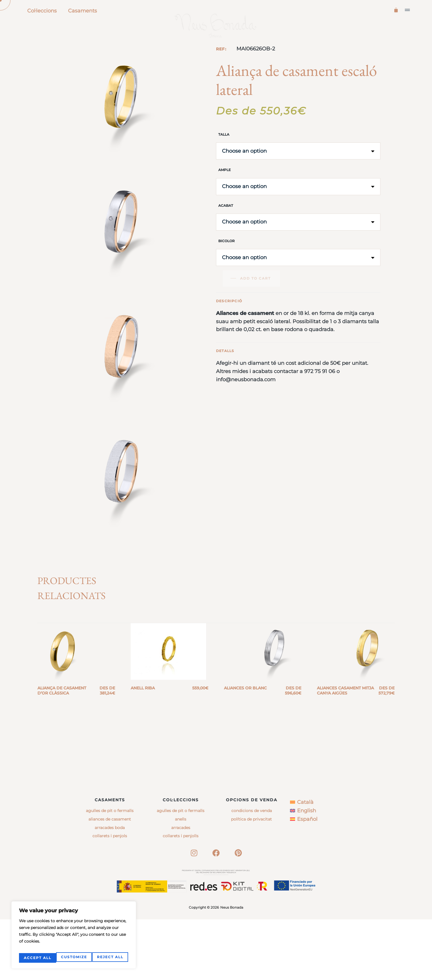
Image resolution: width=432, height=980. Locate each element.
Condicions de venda (252, 872)
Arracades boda (110, 888)
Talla (224, 159)
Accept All (110, 958)
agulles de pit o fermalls (181, 872)
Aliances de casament (110, 880)
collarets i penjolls (181, 897)
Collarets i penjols (110, 897)
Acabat (226, 230)
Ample (225, 194)
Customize (36, 958)
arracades (181, 888)
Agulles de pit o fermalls (110, 872)
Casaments (82, 11)
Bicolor (226, 265)
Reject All (73, 958)
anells (181, 880)
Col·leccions (42, 11)
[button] (408, 10)
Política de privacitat (251, 880)
